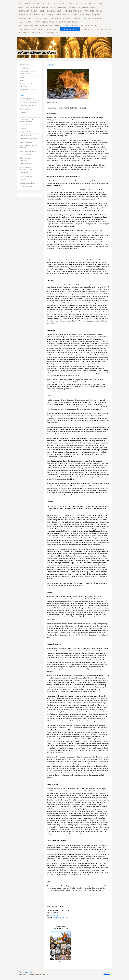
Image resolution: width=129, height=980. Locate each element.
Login (108, 972)
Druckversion (24, 972)
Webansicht (107, 974)
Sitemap (32, 972)
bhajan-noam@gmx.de (60, 917)
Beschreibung (55, 915)
